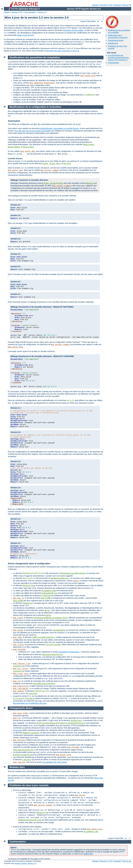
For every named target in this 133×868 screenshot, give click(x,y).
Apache (7, 12)
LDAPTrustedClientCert (44, 637)
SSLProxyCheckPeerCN (47, 723)
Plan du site (127, 5)
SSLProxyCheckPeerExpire (73, 723)
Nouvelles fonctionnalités (73, 30)
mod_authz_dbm (28, 151)
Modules (95, 5)
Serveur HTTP (17, 12)
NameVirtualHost (31, 733)
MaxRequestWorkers (60, 578)
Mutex (47, 610)
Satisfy (67, 164)
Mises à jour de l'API (26, 35)
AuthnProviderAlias (23, 755)
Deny (58, 164)
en (98, 21)
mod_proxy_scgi (21, 674)
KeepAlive (28, 603)
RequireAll (28, 147)
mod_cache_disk (88, 76)
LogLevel (17, 666)
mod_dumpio (19, 691)
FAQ (111, 5)
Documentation (30, 12)
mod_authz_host (16, 170)
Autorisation (14, 121)
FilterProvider (53, 645)
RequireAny (89, 145)
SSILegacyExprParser (52, 655)
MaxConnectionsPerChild (73, 573)
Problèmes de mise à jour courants (29, 785)
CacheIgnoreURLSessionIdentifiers (51, 618)
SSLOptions (76, 721)
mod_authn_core (63, 755)
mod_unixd (80, 795)
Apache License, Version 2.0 (25, 863)
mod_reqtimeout (21, 689)
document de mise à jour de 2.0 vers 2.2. (63, 51)
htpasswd (17, 730)
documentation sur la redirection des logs (30, 703)
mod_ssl (17, 681)
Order (46, 164)
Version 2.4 (42, 12)
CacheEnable (59, 630)
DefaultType (29, 586)
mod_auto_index (21, 713)
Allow (52, 164)
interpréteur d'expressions (69, 652)
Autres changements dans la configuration (29, 564)
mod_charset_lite (22, 664)
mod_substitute (21, 686)
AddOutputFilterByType (30, 820)
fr (102, 21)
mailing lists (88, 854)
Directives (104, 5)
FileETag (46, 596)
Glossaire (117, 5)
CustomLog (30, 699)
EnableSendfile (49, 593)
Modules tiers (113, 43)
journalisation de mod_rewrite (55, 762)
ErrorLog (17, 699)
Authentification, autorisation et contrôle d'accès (59, 128)
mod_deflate (19, 740)
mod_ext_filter (21, 669)
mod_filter (19, 645)
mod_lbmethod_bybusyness (42, 83)
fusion (20, 344)
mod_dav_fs (19, 598)
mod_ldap (17, 637)
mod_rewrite (19, 762)
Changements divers (116, 40)
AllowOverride (49, 591)
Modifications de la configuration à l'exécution (118, 36)
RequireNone (14, 147)
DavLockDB (46, 598)
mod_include (19, 650)
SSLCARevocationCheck (44, 684)
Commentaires (113, 63)
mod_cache (18, 618)
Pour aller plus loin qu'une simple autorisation (32, 131)
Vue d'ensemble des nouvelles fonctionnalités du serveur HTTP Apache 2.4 (118, 58)
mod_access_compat (50, 170)
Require (90, 183)
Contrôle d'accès (15, 159)
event (76, 581)
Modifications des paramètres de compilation (35, 57)
